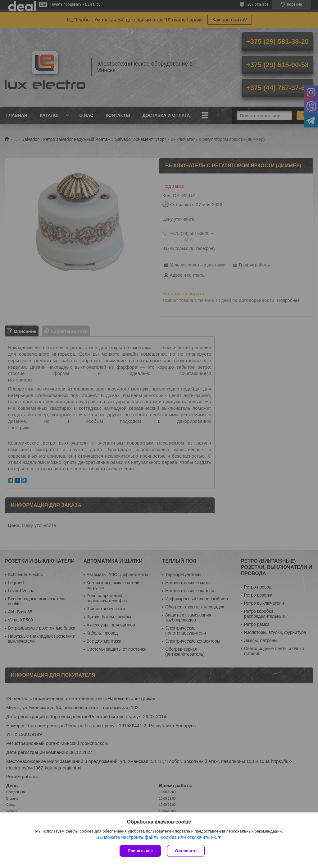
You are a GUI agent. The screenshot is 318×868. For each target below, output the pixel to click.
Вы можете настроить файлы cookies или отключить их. (157, 837)
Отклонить (186, 851)
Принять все (140, 851)
